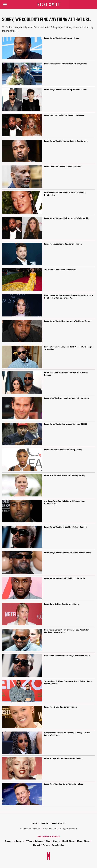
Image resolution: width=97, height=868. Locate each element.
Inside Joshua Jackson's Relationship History (63, 244)
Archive (45, 823)
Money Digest (83, 841)
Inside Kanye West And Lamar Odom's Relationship (66, 141)
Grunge (56, 841)
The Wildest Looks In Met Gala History (60, 270)
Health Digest (68, 841)
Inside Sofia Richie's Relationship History (62, 604)
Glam (48, 841)
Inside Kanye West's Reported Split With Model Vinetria (68, 553)
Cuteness (39, 841)
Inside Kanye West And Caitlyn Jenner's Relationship (67, 218)
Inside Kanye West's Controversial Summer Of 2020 (66, 424)
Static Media (33, 829)
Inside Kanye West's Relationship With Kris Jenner (65, 90)
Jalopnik (20, 841)
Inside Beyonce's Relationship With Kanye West (64, 115)
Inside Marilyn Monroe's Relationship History (63, 758)
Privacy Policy (59, 823)
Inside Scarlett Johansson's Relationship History (65, 475)
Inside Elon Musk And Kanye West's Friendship (64, 784)
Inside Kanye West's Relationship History (62, 38)
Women (46, 845)
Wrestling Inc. (58, 845)
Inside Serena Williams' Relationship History (63, 450)
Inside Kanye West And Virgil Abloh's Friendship (64, 578)
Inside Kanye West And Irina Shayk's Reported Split (66, 527)
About (34, 823)
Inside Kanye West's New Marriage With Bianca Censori (68, 321)
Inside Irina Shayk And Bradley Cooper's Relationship (67, 398)
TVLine (29, 841)
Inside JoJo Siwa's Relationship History (61, 707)
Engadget (9, 841)
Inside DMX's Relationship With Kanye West (63, 167)
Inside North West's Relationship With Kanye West (65, 64)
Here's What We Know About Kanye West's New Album (67, 656)
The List (36, 845)
